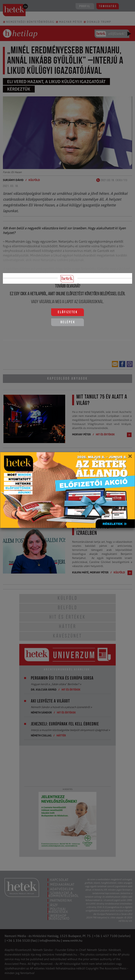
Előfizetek (68, 312)
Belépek (68, 322)
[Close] (130, 458)
